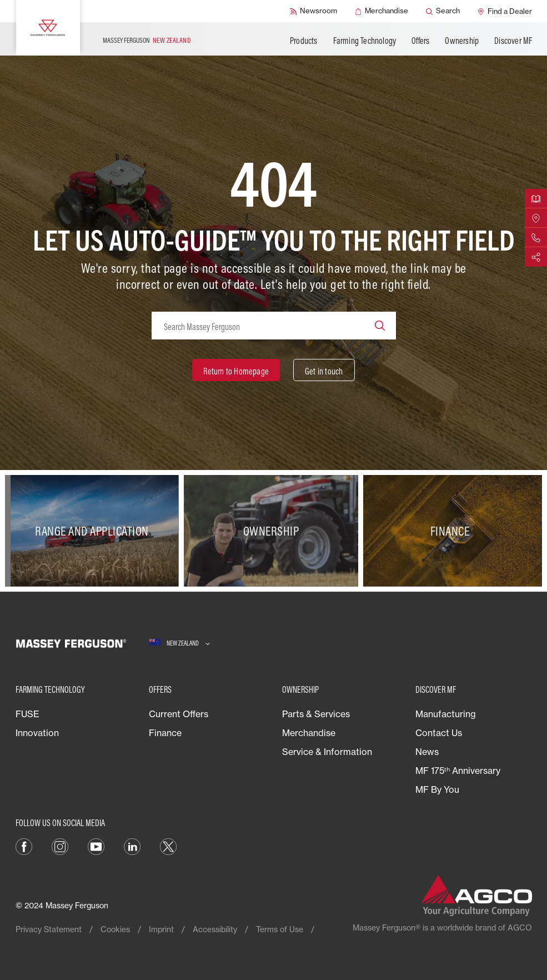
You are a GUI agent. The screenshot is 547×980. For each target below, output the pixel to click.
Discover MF (513, 41)
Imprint (161, 929)
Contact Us (439, 733)
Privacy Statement (49, 929)
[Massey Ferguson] (48, 28)
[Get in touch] (324, 370)
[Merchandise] (382, 11)
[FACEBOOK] (24, 846)
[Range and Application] (94, 531)
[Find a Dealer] (505, 11)
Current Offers (179, 714)
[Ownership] (273, 531)
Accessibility (215, 929)
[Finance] (453, 531)
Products (304, 41)
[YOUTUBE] (96, 846)
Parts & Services (316, 714)
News (427, 752)
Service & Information (327, 752)
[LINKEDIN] (132, 846)
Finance (165, 733)
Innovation (37, 733)
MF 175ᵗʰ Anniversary (458, 771)
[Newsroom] (313, 11)
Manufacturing (446, 714)
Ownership (462, 41)
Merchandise (309, 733)
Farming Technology (365, 41)
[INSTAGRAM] (60, 846)
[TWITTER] (168, 846)
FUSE (27, 714)
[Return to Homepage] (236, 370)
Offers (420, 41)
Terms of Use (280, 929)
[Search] (443, 11)
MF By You (437, 789)
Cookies (115, 929)
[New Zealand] (179, 643)
